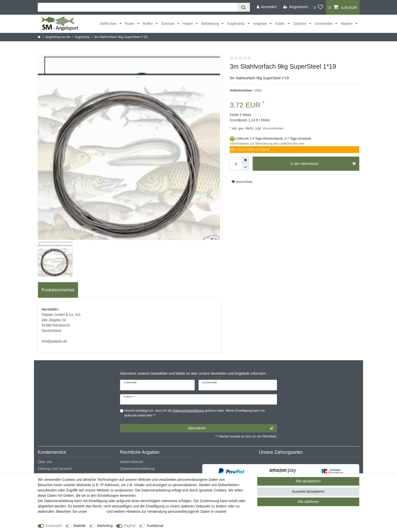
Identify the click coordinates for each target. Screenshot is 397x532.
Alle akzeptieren (308, 481)
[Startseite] (39, 37)
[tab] (58, 290)
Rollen (148, 24)
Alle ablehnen (308, 502)
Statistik (79, 526)
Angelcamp (236, 24)
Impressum (97, 511)
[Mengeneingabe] (236, 164)
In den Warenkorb (323, 164)
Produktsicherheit (58, 290)
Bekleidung (211, 24)
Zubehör (300, 24)
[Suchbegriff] (137, 7)
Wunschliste (242, 182)
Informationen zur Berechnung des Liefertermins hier (267, 144)
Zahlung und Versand (55, 469)
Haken (188, 24)
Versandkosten (273, 128)
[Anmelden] (267, 7)
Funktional (155, 526)
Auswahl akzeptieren (308, 491)
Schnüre (168, 24)
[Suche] (243, 7)
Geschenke (324, 24)
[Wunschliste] (319, 7)
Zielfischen (109, 24)
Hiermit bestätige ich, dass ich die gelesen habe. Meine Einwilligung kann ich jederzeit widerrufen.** (195, 413)
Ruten (130, 24)
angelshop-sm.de (58, 37)
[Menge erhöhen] (245, 160)
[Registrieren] (296, 7)
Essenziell (54, 526)
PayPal (130, 526)
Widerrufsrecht (132, 462)
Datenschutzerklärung (137, 469)
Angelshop (82, 37)
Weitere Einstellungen (185, 526)
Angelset (261, 24)
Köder (280, 24)
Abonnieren (230, 428)
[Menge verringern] (245, 167)
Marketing (105, 526)
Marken (347, 24)
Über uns (45, 462)
